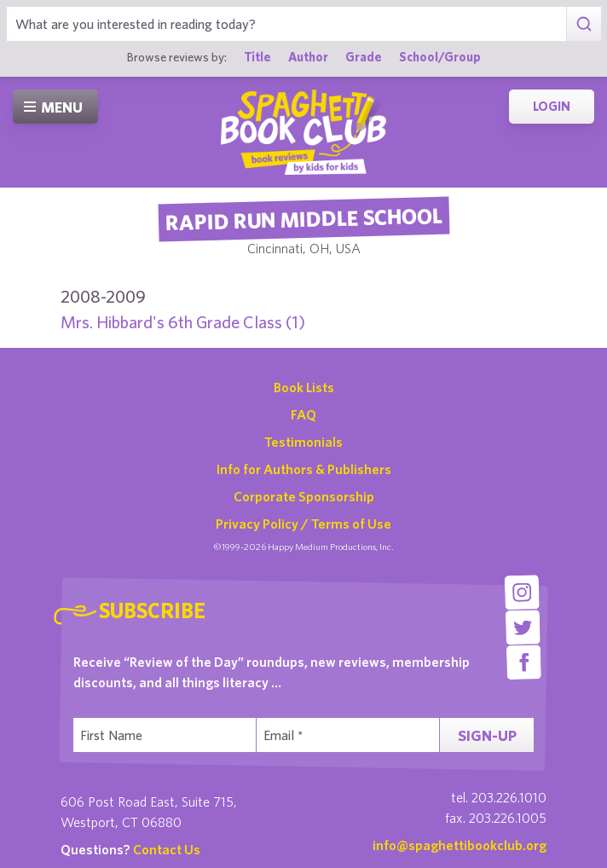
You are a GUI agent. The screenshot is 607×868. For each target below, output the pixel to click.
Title (257, 57)
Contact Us (167, 849)
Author (308, 57)
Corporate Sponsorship (304, 496)
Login (552, 106)
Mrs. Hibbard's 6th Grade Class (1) (183, 322)
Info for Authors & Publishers (304, 469)
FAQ (303, 414)
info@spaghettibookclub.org (460, 845)
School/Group (440, 57)
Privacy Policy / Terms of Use (303, 524)
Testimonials (303, 442)
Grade (364, 57)
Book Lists (304, 387)
